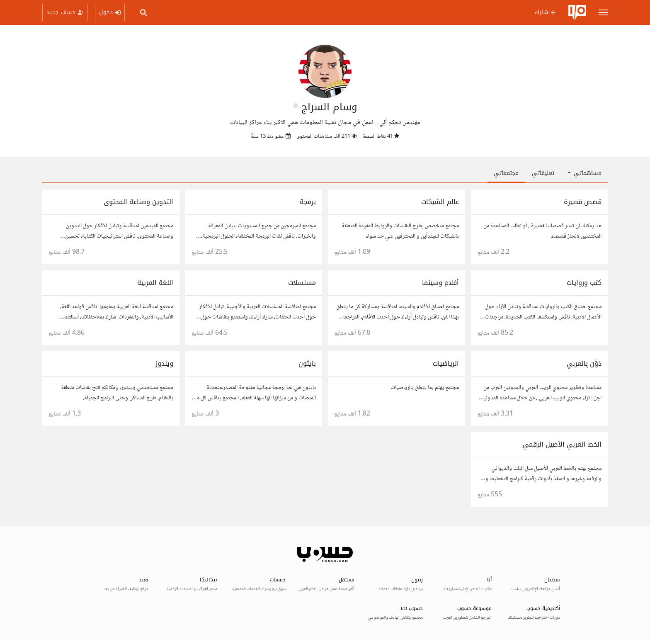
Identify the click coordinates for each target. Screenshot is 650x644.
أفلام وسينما (440, 283)
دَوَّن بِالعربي (584, 363)
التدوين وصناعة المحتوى (138, 202)
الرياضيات (446, 363)
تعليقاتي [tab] (543, 173)
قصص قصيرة (583, 202)
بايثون (307, 363)
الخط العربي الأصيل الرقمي (562, 444)
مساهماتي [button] (585, 173)
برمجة (308, 202)
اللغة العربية (155, 283)
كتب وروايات (584, 283)
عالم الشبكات (440, 202)
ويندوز (164, 363)
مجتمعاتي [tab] (506, 173)
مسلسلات (302, 283)
